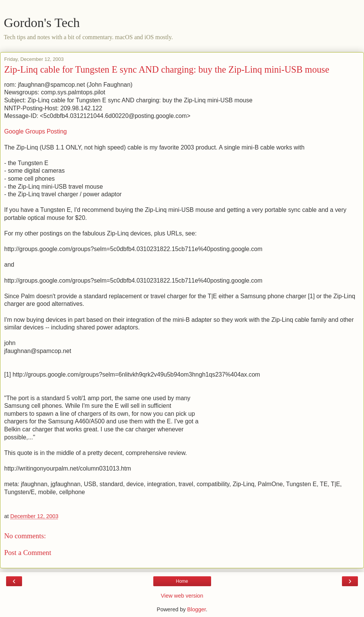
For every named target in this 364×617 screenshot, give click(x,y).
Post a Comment (28, 553)
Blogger (196, 609)
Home (182, 581)
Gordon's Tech (42, 22)
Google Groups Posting (36, 131)
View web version (182, 596)
